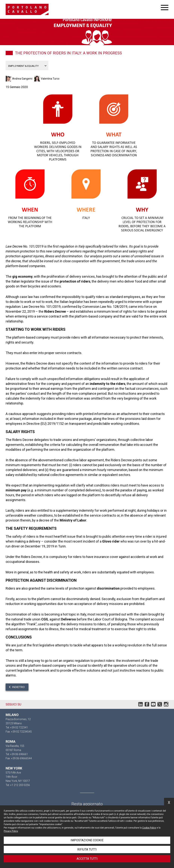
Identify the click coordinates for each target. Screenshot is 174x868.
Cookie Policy (149, 828)
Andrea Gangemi (22, 79)
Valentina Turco (50, 79)
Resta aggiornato (87, 804)
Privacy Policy (11, 831)
